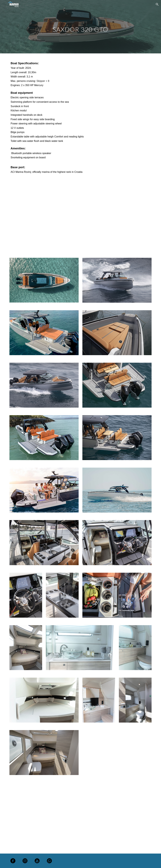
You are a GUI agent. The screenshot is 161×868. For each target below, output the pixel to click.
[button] (157, 4)
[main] (80, 27)
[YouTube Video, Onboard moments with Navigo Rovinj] (81, 217)
